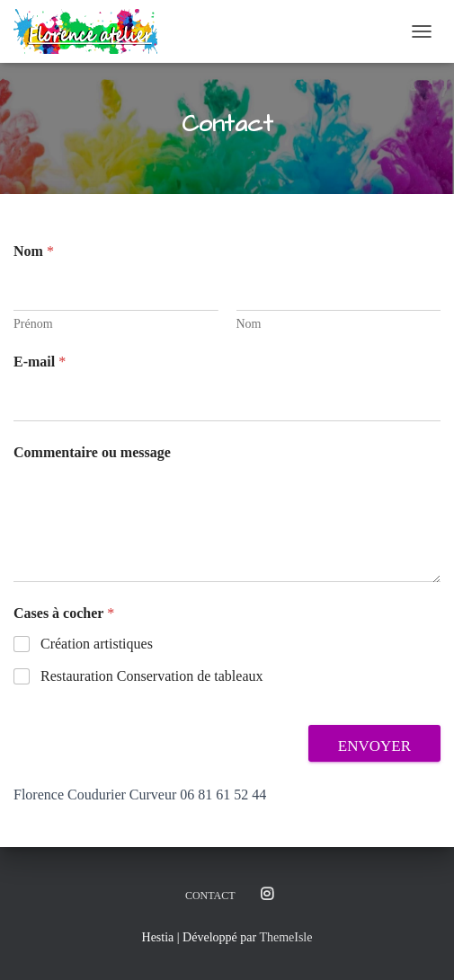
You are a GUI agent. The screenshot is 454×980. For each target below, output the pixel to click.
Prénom (33, 324)
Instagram (267, 895)
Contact (210, 896)
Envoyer (374, 746)
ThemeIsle (285, 937)
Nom (249, 324)
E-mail (40, 362)
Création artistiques (97, 644)
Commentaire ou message (92, 452)
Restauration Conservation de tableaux (151, 676)
